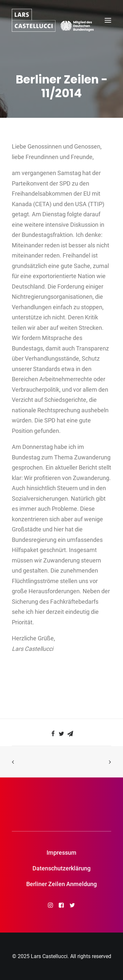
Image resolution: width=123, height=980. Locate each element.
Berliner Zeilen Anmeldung (61, 884)
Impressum (61, 853)
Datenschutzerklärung (61, 868)
